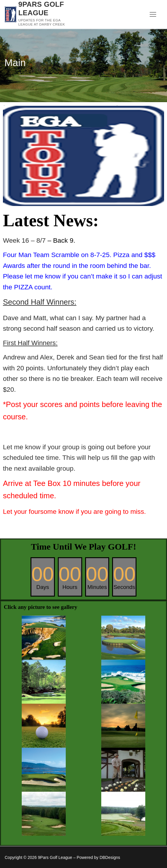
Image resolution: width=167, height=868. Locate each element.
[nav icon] (153, 14)
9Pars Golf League (41, 9)
